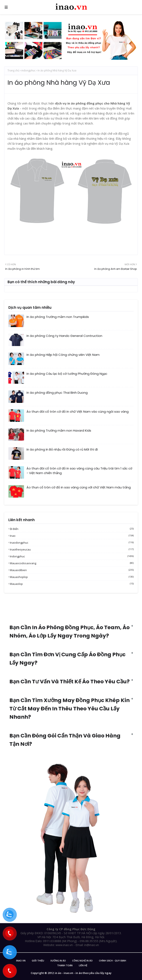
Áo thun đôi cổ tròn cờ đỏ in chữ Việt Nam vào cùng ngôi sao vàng (78, 412)
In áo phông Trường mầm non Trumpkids (58, 317)
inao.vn (21, 961)
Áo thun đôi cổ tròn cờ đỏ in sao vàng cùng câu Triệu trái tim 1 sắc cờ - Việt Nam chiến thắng (79, 471)
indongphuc (28, 70)
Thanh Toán (65, 965)
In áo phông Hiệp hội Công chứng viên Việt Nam (63, 355)
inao (72, 536)
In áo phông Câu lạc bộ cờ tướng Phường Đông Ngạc (67, 374)
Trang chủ (13, 70)
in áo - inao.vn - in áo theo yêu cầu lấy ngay (83, 973)
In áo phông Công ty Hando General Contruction (64, 336)
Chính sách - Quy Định (113, 961)
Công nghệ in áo (82, 961)
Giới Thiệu (38, 961)
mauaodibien (72, 570)
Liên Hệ (83, 965)
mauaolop (72, 584)
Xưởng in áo (58, 961)
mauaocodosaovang (72, 563)
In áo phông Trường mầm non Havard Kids (59, 430)
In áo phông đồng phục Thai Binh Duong (57, 393)
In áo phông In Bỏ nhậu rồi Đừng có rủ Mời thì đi (62, 449)
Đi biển (72, 529)
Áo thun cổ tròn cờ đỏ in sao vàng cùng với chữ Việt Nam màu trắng (79, 487)
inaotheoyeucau (72, 549)
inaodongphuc (72, 543)
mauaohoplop (72, 577)
